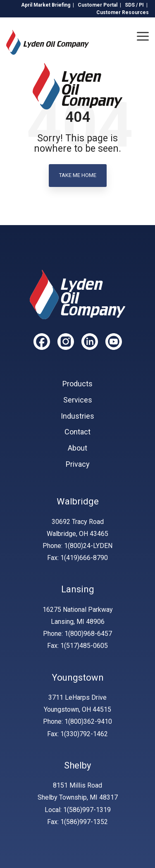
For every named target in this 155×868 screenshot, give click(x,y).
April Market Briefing (46, 5)
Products (77, 384)
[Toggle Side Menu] (143, 36)
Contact (77, 432)
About (77, 448)
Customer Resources (123, 12)
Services (78, 400)
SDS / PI (134, 5)
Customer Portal (98, 5)
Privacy (78, 464)
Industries (77, 416)
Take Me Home (78, 175)
